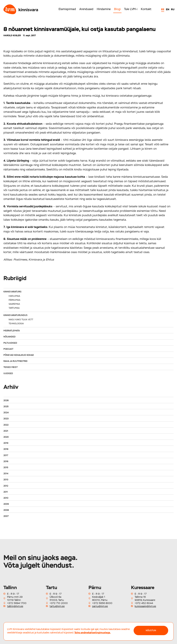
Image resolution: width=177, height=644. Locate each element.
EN (168, 9)
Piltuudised (10, 343)
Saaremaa (14, 304)
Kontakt (146, 9)
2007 (6, 516)
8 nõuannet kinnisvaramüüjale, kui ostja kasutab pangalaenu (80, 29)
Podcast (8, 349)
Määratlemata (12, 331)
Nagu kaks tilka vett (21, 320)
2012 (6, 486)
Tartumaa (14, 308)
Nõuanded (10, 337)
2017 (6, 455)
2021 (6, 431)
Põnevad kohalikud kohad (19, 355)
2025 (6, 407)
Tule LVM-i (131, 9)
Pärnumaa (14, 300)
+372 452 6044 (144, 603)
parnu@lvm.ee (100, 606)
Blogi (117, 9)
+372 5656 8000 (102, 603)
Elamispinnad (67, 9)
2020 (6, 437)
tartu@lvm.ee (57, 606)
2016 (6, 461)
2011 (6, 492)
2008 (6, 510)
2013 (6, 480)
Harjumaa (14, 296)
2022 (6, 425)
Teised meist (11, 367)
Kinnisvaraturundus (15, 315)
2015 (6, 467)
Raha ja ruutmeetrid (15, 361)
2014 (6, 474)
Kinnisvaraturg (12, 292)
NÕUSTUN (151, 630)
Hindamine (104, 9)
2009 (6, 504)
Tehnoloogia (16, 324)
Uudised (8, 373)
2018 (6, 449)
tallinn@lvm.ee (15, 606)
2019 (6, 443)
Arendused (86, 9)
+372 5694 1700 (17, 603)
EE (163, 9)
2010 (6, 498)
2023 (6, 419)
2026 (6, 400)
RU (173, 9)
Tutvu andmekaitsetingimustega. (92, 633)
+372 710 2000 (59, 603)
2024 (6, 413)
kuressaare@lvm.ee (145, 606)
